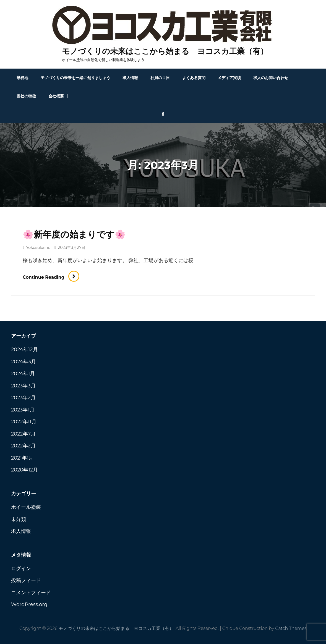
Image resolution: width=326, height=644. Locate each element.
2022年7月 (23, 434)
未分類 (19, 519)
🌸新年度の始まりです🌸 (74, 234)
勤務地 (22, 78)
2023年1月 (23, 410)
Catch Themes (291, 628)
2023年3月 (23, 386)
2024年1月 (23, 374)
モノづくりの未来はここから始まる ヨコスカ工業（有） (165, 51)
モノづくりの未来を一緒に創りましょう (75, 78)
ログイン (21, 569)
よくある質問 (194, 78)
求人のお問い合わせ (271, 78)
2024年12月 (24, 350)
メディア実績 (229, 78)
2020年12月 (24, 470)
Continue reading (51, 277)
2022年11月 (24, 422)
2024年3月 (24, 362)
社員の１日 (160, 78)
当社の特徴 (26, 96)
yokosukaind (38, 247)
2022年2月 (23, 446)
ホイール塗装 (26, 507)
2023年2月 (23, 398)
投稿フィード (26, 580)
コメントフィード (31, 593)
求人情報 (130, 78)
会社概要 (56, 96)
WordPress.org (29, 604)
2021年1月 (22, 458)
